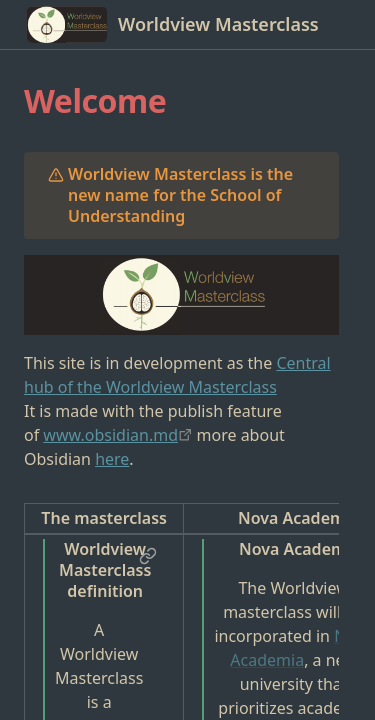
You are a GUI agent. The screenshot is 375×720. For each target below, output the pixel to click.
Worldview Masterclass (218, 24)
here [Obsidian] (112, 459)
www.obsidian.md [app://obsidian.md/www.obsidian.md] (110, 435)
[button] (148, 556)
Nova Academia (301, 648)
